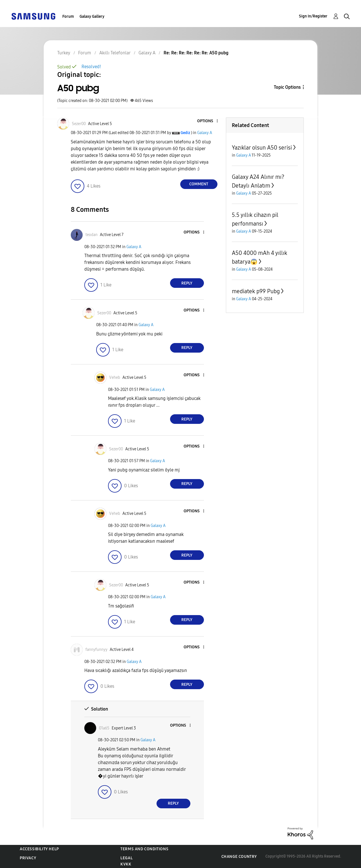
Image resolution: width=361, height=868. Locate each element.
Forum (68, 16)
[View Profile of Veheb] (115, 378)
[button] (208, 121)
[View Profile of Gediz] (185, 133)
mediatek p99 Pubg (256, 291)
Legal (126, 858)
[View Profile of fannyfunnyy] (96, 650)
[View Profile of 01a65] (104, 728)
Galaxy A (205, 133)
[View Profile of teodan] (92, 235)
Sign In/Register (313, 16)
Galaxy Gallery (92, 16)
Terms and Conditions (144, 849)
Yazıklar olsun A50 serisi (262, 148)
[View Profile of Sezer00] (79, 124)
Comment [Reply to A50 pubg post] (199, 184)
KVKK (126, 864)
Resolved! (91, 67)
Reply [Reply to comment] (187, 283)
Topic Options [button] (287, 87)
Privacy (28, 858)
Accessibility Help (39, 849)
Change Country (239, 857)
